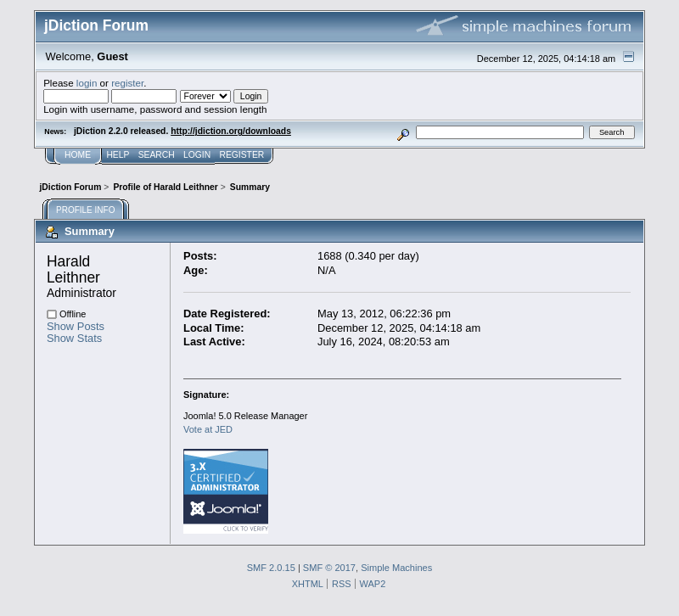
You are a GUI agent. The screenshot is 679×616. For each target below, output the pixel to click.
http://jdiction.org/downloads (231, 131)
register (127, 83)
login (87, 83)
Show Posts (76, 326)
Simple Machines (396, 568)
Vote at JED (208, 429)
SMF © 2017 (329, 568)
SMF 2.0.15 (271, 568)
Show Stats (74, 338)
